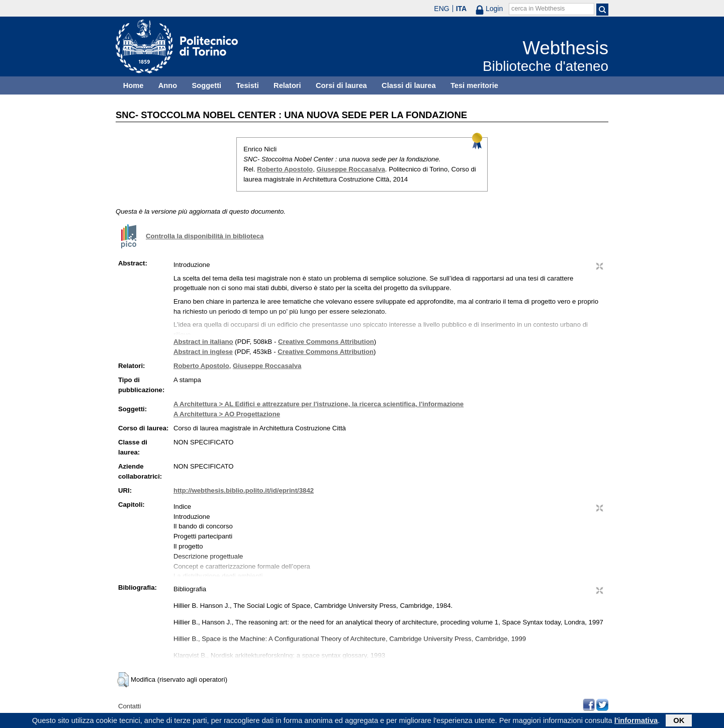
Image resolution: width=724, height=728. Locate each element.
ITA (462, 9)
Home (133, 85)
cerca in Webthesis (538, 9)
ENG (441, 9)
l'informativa (636, 721)
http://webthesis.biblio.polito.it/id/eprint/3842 (244, 490)
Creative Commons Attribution (326, 342)
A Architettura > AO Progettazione (227, 414)
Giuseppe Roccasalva (351, 169)
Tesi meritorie (474, 85)
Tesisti (247, 85)
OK (679, 721)
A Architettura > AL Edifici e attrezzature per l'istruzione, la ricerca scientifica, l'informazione (319, 404)
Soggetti (206, 85)
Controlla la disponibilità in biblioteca (205, 236)
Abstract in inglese (203, 352)
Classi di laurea (409, 85)
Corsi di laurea (341, 85)
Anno (168, 85)
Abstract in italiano (203, 342)
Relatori (287, 85)
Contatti (129, 706)
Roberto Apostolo (285, 169)
